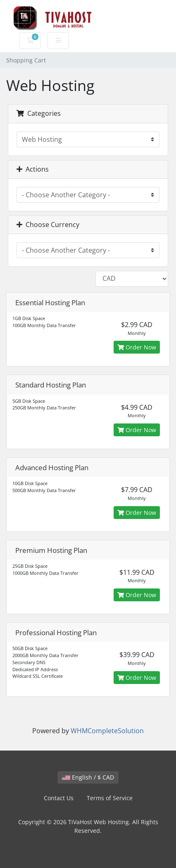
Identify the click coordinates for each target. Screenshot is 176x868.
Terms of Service (110, 798)
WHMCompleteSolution (107, 731)
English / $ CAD (88, 777)
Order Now (137, 347)
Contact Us (59, 798)
